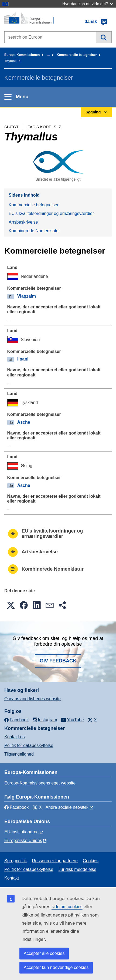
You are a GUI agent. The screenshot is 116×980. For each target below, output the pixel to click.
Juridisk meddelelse (78, 869)
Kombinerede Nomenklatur (34, 231)
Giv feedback (58, 661)
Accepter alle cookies (44, 953)
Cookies (91, 861)
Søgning (104, 37)
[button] (11, 605)
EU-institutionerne (21, 832)
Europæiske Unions (23, 841)
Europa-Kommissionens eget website (40, 783)
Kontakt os (15, 737)
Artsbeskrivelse (23, 222)
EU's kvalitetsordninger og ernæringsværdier (51, 213)
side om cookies (67, 907)
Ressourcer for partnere (55, 861)
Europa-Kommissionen (22, 55)
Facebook (16, 807)
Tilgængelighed (19, 754)
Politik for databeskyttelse (29, 745)
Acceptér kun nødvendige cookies (56, 967)
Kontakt (12, 878)
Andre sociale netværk (67, 807)
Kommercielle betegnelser (77, 55)
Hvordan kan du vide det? (88, 4)
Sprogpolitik (16, 861)
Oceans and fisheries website (33, 699)
